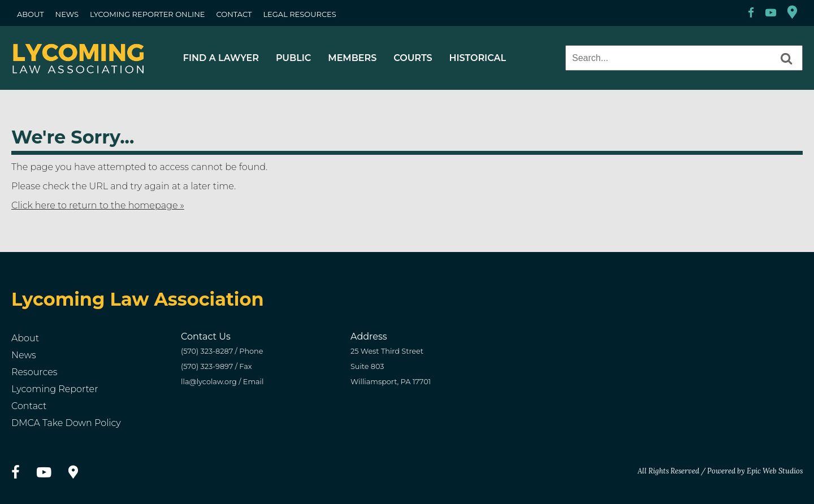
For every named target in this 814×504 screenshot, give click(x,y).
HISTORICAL (477, 58)
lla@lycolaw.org (209, 382)
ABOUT (31, 14)
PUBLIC (293, 58)
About (25, 338)
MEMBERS (352, 58)
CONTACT (234, 14)
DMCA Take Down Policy (66, 423)
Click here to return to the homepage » (98, 205)
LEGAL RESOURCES (299, 14)
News (24, 355)
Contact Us (206, 336)
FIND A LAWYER (221, 58)
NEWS (67, 14)
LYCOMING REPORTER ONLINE (148, 14)
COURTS (413, 58)
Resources (34, 372)
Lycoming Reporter (55, 389)
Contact (29, 406)
